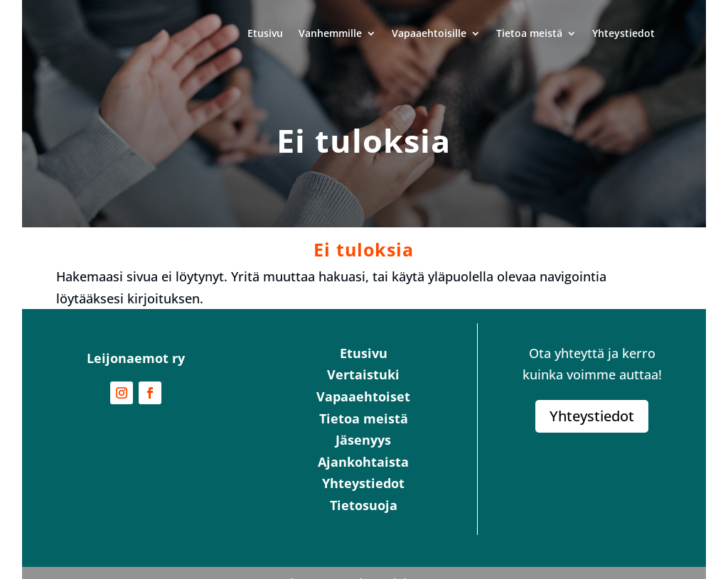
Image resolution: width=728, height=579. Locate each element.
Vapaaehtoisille (429, 33)
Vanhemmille (330, 33)
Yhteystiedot (623, 33)
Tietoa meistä (529, 33)
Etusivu (265, 33)
